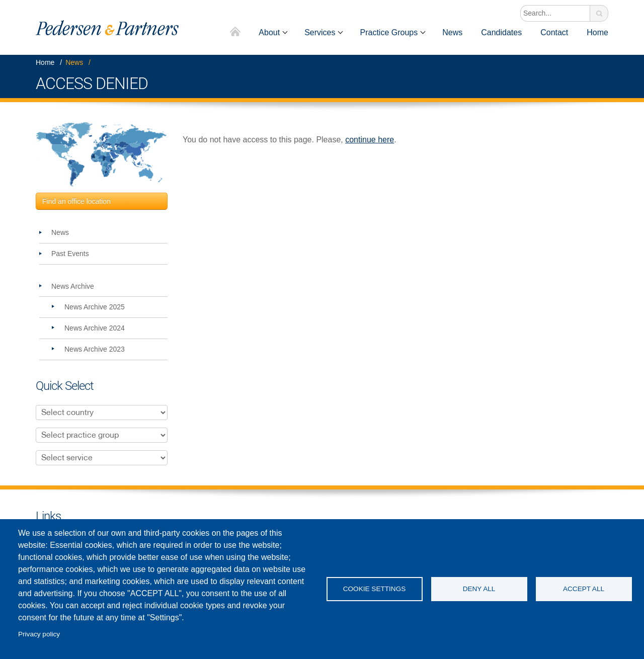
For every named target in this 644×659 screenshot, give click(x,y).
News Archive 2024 (95, 328)
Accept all (584, 589)
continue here (370, 140)
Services (320, 32)
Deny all (479, 589)
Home (236, 32)
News (452, 32)
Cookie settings (375, 589)
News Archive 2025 (95, 307)
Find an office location (76, 201)
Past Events (70, 254)
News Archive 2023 (95, 349)
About (269, 32)
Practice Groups (389, 32)
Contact (554, 32)
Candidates (501, 32)
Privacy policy (39, 634)
